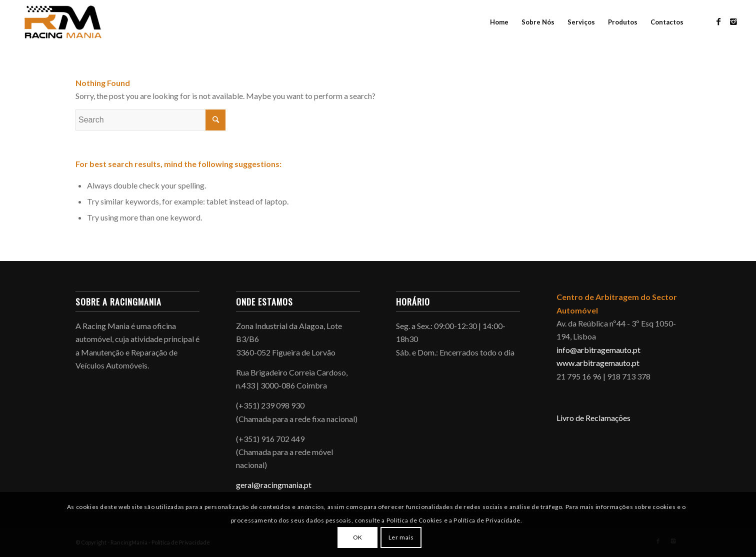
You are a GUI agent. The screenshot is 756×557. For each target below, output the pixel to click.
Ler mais (401, 537)
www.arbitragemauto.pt (598, 363)
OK (358, 537)
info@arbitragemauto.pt (598, 350)
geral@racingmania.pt (274, 485)
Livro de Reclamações (593, 418)
